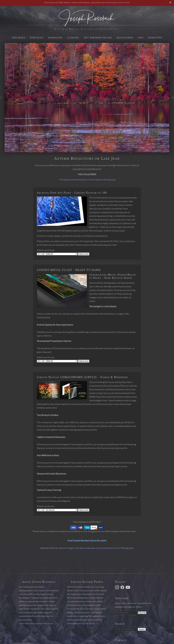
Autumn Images (66, 548)
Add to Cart (84, 254)
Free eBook (19, 38)
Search (142, 629)
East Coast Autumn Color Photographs (115, 548)
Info (141, 38)
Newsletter (155, 38)
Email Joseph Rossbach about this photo (87, 541)
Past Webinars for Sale (98, 38)
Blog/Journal (125, 38)
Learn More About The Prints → (82, 624)
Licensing (73, 38)
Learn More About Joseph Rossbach (36, 624)
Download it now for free (118, 3)
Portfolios (37, 38)
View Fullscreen (87, 174)
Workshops (55, 38)
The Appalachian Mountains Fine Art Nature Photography (88, 180)
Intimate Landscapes (85, 548)
